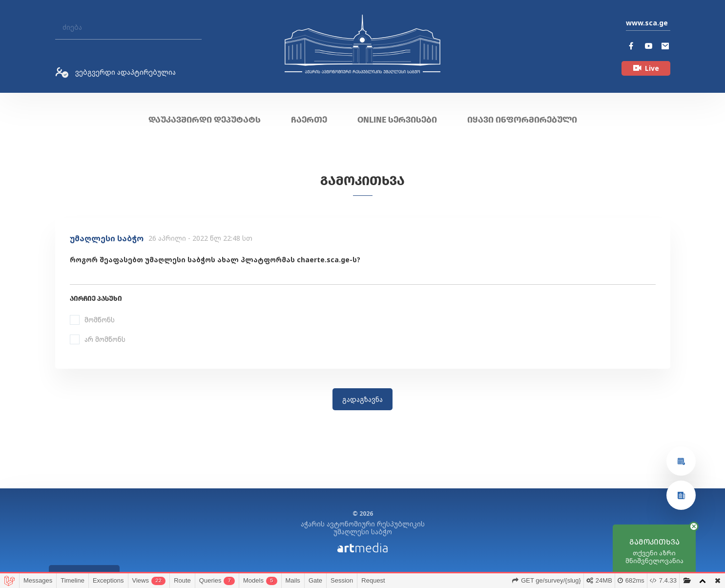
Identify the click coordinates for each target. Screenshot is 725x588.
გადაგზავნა (362, 399)
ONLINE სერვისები (397, 120)
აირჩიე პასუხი (96, 299)
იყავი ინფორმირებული (522, 120)
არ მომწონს (105, 339)
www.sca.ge (647, 23)
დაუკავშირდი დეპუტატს (205, 120)
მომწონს (100, 320)
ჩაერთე (309, 120)
